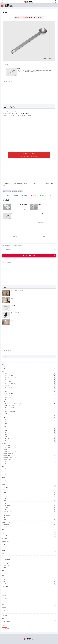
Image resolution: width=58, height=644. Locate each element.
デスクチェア (30, 390)
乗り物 (29, 551)
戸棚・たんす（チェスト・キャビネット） (30, 406)
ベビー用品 (29, 538)
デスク (30, 380)
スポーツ (29, 557)
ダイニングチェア (30, 388)
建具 (30, 429)
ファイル (30, 496)
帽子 (30, 534)
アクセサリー (30, 536)
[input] (29, 250)
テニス (30, 562)
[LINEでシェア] (42, 195)
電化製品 (29, 443)
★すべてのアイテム (7, 191)
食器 (29, 467)
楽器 (30, 573)
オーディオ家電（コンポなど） (30, 448)
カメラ (30, 462)
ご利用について (5, 625)
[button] (51, 195)
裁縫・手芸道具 (30, 516)
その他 (30, 414)
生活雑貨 (29, 503)
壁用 (30, 424)
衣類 (29, 529)
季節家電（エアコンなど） (30, 460)
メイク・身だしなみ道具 (30, 512)
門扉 (30, 435)
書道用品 (30, 498)
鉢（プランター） (30, 546)
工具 (30, 514)
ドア (30, 431)
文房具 (29, 490)
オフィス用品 (29, 586)
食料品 (29, 478)
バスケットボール (30, 560)
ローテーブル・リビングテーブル (30, 378)
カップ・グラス (30, 471)
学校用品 (29, 596)
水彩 (30, 580)
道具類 (30, 544)
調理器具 (20, 191)
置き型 (30, 422)
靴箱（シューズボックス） (30, 412)
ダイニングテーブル (30, 376)
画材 (29, 575)
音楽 (29, 570)
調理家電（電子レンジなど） (30, 456)
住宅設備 (29, 426)
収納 (30, 402)
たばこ (30, 518)
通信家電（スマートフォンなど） (30, 452)
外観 (30, 367)
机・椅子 (30, 598)
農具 (29, 618)
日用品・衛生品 (30, 506)
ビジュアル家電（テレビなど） (30, 446)
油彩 (30, 582)
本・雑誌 (30, 510)
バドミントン (30, 564)
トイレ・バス (30, 439)
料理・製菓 (15, 191)
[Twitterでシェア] (7, 195)
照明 (30, 418)
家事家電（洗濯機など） (30, 454)
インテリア (30, 508)
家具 (29, 371)
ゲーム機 (30, 527)
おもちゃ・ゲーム (29, 522)
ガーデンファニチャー (30, 548)
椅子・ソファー (30, 386)
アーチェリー (30, 566)
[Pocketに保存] (33, 195)
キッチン (30, 437)
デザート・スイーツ (30, 482)
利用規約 (25, 18)
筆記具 (30, 492)
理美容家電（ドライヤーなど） (30, 458)
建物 (29, 364)
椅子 (30, 589)
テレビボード (30, 410)
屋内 (30, 369)
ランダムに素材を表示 (29, 256)
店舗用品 (29, 608)
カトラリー (30, 473)
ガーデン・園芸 (29, 542)
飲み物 (30, 480)
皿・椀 (30, 469)
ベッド (30, 416)
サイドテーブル (30, 382)
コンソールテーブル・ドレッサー (30, 384)
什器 (30, 611)
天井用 (30, 420)
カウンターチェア (30, 398)
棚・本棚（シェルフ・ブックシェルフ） (30, 404)
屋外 (29, 554)
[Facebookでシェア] (16, 195)
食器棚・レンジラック (30, 408)
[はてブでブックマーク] (25, 195)
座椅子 (30, 400)
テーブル (30, 374)
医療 (29, 605)
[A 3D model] (29, 134)
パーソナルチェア (30, 396)
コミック (30, 578)
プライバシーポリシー (6, 629)
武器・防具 (29, 615)
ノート (30, 494)
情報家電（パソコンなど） (30, 450)
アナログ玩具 (30, 525)
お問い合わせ (4, 627)
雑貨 (30, 612)
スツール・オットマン (30, 394)
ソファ (30, 392)
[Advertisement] (29, 92)
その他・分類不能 (29, 621)
